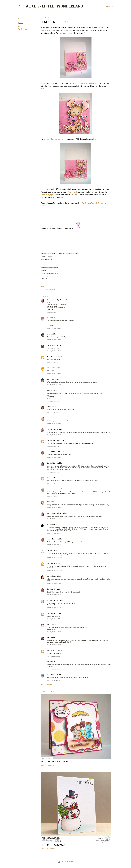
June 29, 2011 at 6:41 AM (54, 424)
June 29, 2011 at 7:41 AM (54, 457)
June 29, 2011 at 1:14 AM (54, 340)
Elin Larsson (52, 357)
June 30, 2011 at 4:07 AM (54, 632)
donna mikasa (52, 489)
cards (20, 26)
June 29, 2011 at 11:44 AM (54, 533)
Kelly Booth (52, 539)
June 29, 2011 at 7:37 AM (54, 446)
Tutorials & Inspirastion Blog (88, 83)
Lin (48, 418)
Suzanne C (51, 589)
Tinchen (50, 318)
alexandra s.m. (53, 600)
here (42, 89)
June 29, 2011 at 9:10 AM (54, 483)
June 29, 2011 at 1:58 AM (54, 374)
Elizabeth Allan (53, 452)
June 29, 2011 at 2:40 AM (54, 401)
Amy (48, 502)
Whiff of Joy (23, 29)
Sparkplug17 (52, 613)
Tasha (49, 625)
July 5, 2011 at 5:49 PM (53, 680)
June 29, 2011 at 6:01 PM (54, 595)
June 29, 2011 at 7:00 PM (54, 608)
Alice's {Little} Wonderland (54, 6)
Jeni (49, 638)
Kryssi (50, 478)
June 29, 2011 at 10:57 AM (54, 519)
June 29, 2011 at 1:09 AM (54, 328)
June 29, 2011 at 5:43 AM (54, 412)
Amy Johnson (52, 429)
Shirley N (51, 563)
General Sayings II (48, 195)
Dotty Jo (50, 379)
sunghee (50, 662)
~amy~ (49, 407)
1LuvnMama (51, 524)
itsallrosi (51, 368)
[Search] (110, 6)
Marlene (50, 550)
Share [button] (20, 18)
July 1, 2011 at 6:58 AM (53, 656)
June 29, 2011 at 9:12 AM (54, 496)
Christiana (51, 576)
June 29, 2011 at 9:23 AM (54, 508)
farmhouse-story (53, 441)
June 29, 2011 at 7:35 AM (54, 435)
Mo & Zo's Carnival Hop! (56, 761)
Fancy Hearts (73, 192)
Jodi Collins (52, 650)
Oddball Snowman (53, 845)
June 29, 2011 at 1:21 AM (54, 351)
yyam (49, 334)
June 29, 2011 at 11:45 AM (54, 545)
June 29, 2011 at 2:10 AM (54, 385)
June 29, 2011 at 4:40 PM (54, 583)
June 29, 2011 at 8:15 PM (54, 619)
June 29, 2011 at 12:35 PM (54, 558)
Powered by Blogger (65, 862)
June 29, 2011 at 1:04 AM (54, 312)
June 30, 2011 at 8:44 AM (54, 645)
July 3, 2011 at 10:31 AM (54, 669)
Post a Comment (46, 685)
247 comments (50, 765)
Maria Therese (53, 345)
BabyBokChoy (52, 463)
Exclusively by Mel (55, 300)
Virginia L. (52, 675)
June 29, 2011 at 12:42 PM (54, 571)
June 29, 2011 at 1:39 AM (54, 362)
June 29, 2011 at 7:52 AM (54, 472)
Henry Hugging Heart (53, 139)
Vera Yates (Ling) (54, 513)
